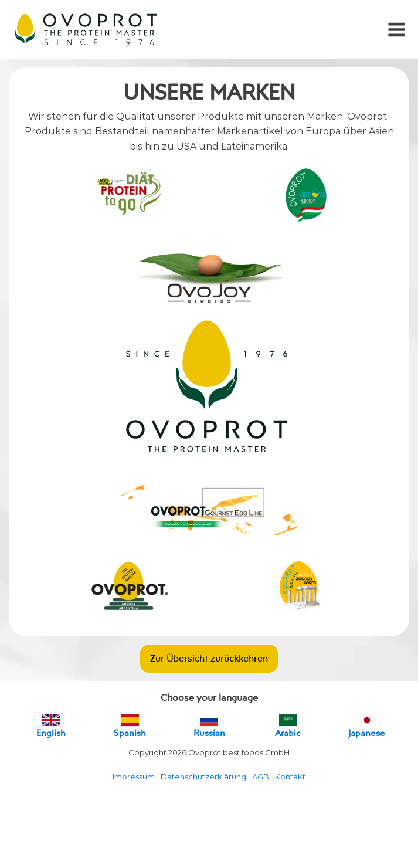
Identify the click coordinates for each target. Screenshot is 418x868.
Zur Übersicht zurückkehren (209, 658)
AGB (261, 777)
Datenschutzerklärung (203, 777)
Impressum (134, 777)
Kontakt (290, 777)
